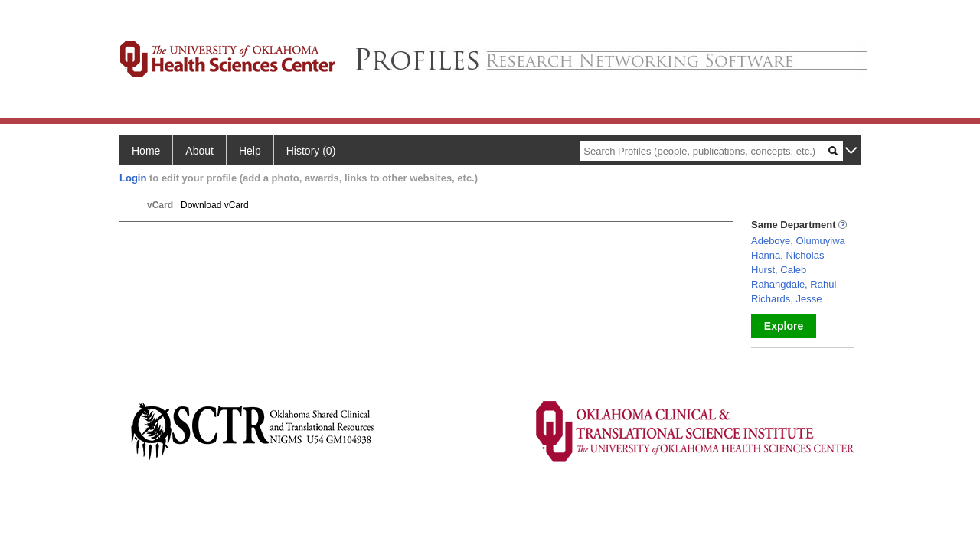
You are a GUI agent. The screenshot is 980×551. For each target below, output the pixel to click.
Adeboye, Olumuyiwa (798, 241)
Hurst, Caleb (779, 270)
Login (133, 178)
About (199, 151)
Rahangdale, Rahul (794, 284)
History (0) (311, 151)
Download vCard (215, 205)
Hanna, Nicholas (787, 255)
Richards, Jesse (786, 299)
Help (250, 151)
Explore (784, 326)
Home (146, 151)
